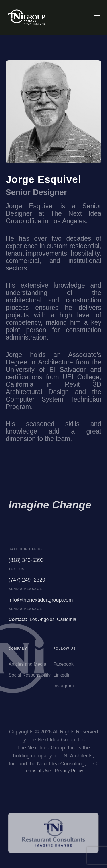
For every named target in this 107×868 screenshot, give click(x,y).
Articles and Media (27, 666)
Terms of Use (37, 772)
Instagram (64, 688)
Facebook (64, 666)
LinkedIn (62, 677)
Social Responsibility (30, 677)
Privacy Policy (69, 772)
